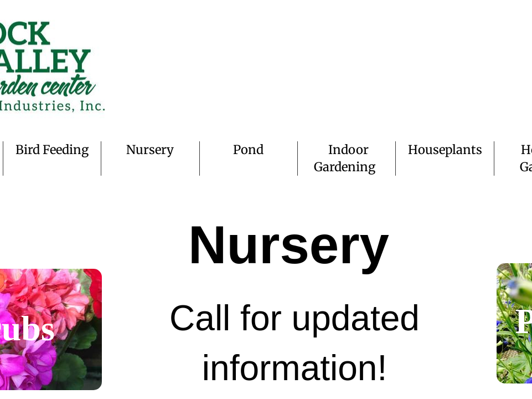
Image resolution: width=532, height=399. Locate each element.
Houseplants (445, 150)
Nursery (150, 150)
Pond (248, 150)
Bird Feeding (52, 150)
